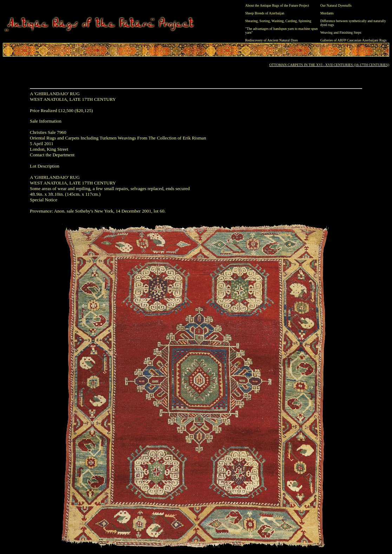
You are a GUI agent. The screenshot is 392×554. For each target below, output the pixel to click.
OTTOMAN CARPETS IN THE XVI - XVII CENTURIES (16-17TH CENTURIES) (329, 65)
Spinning (305, 21)
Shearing (251, 21)
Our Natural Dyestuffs (336, 5)
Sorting (265, 21)
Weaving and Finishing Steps (341, 32)
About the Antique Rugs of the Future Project (277, 5)
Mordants (327, 13)
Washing (278, 21)
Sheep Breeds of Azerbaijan (265, 13)
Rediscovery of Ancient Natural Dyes (272, 40)
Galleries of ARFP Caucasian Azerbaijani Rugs (354, 40)
